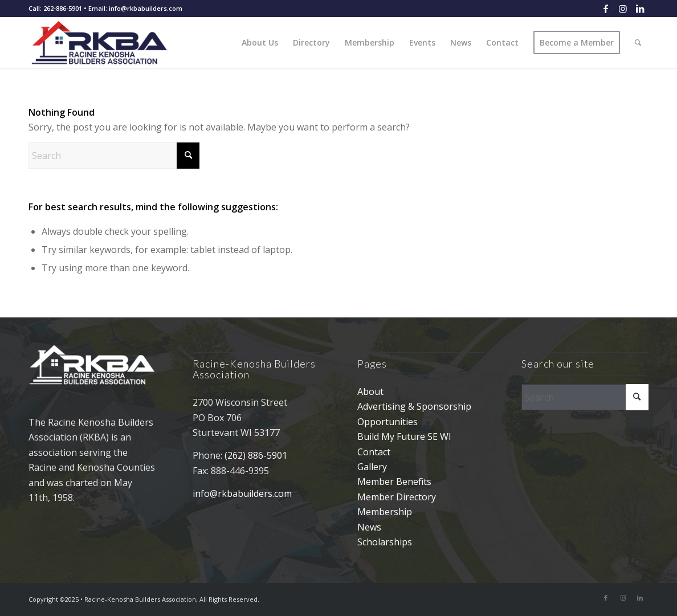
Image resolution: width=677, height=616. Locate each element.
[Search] (638, 43)
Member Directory (397, 497)
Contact (374, 452)
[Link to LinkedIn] (640, 9)
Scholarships (385, 542)
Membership (385, 512)
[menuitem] (260, 43)
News (369, 527)
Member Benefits (394, 482)
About (370, 391)
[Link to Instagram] (623, 9)
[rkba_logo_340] (108, 43)
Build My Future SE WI (404, 436)
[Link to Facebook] (605, 9)
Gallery (372, 467)
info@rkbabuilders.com (242, 493)
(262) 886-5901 (256, 455)
